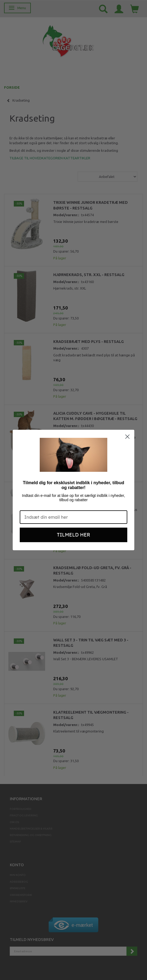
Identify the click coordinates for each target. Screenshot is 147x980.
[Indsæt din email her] (73, 517)
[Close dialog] (127, 437)
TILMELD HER (74, 535)
